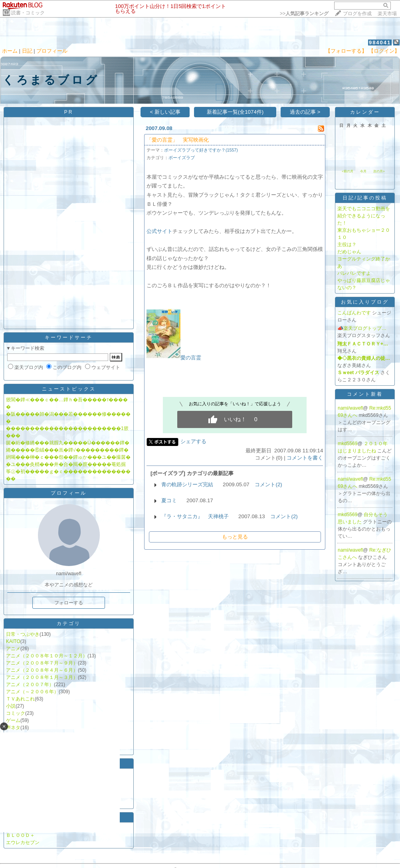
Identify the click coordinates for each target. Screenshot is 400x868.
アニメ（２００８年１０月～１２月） (47, 656)
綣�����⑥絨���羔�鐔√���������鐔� (67, 450)
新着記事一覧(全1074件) (235, 112)
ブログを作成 (357, 14)
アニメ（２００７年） (30, 685)
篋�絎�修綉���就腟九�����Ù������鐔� (68, 443)
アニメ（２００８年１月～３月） (42, 677)
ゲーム (13, 720)
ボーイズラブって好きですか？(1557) (201, 150)
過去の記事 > (305, 112)
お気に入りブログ (365, 302)
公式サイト (159, 231)
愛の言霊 (191, 358)
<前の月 (348, 171)
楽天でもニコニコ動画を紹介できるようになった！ (364, 216)
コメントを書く (305, 458)
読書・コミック (28, 13)
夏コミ (169, 500)
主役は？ (347, 245)
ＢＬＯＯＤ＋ (20, 835)
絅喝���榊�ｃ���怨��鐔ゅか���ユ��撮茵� (68, 457)
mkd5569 (348, 444)
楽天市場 (387, 14)
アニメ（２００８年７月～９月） (42, 663)
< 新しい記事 (165, 112)
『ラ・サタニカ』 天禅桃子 (195, 516)
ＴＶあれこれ (20, 699)
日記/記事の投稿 (365, 198)
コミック (16, 713)
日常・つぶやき (23, 634)
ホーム (10, 51)
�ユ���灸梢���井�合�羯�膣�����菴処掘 (66, 464)
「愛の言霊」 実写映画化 (178, 140)
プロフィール (52, 51)
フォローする (69, 603)
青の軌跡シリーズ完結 (187, 484)
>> (304, 14)
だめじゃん (349, 252)
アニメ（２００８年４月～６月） (42, 670)
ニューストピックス (69, 389)
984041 (380, 42)
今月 (363, 171)
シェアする (193, 441)
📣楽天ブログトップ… (362, 328)
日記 (27, 51)
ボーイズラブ (182, 158)
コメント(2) (268, 484)
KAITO (13, 641)
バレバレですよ (354, 273)
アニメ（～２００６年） (32, 692)
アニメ (13, 649)
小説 (11, 706)
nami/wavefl (350, 408)
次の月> (379, 171)
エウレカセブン (23, 842)
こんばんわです (354, 313)
